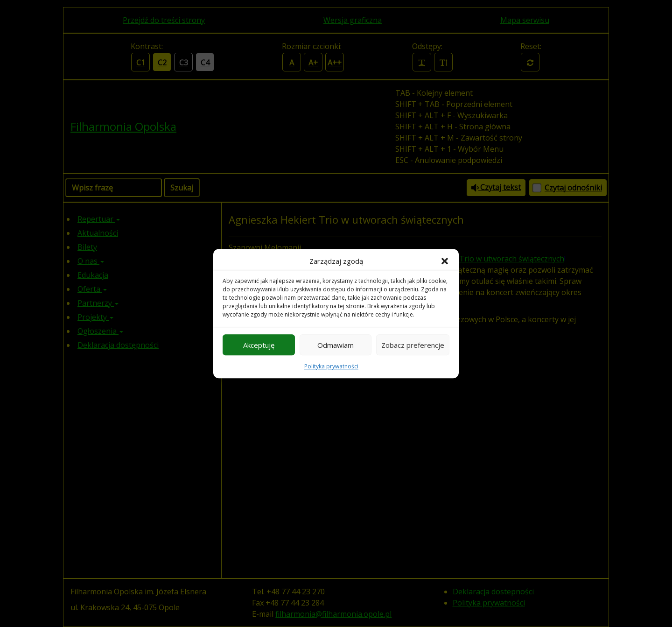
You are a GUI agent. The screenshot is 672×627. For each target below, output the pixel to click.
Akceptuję (259, 345)
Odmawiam (336, 345)
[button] (445, 261)
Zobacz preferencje (413, 345)
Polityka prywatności (331, 366)
